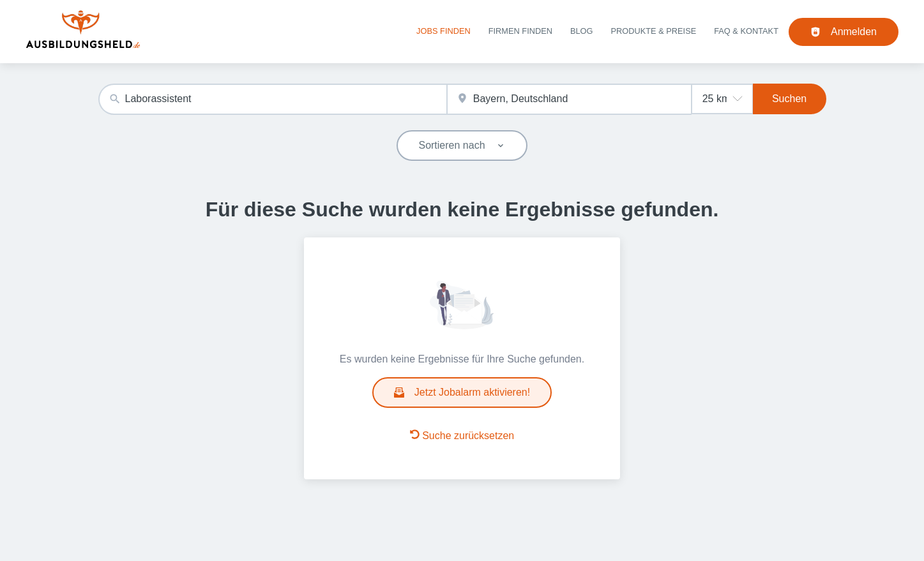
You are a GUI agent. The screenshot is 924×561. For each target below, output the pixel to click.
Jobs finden (443, 31)
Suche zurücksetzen (462, 435)
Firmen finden (520, 31)
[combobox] (273, 99)
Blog (582, 31)
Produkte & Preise (654, 31)
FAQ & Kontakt (746, 31)
